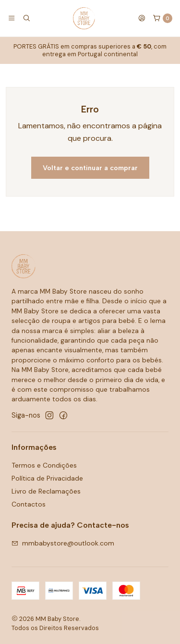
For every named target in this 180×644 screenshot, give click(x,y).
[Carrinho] (162, 18)
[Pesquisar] (26, 18)
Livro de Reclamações (46, 491)
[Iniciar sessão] (142, 18)
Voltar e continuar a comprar (90, 168)
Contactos (29, 504)
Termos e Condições (44, 465)
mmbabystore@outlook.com (63, 543)
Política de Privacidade (47, 478)
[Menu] (12, 18)
